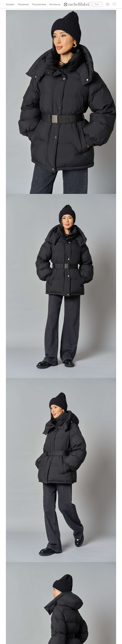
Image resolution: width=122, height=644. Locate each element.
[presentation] (83, 604)
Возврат (11, 602)
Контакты (38, 602)
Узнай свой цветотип (45, 619)
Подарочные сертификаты (13, 621)
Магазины (11, 614)
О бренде (39, 596)
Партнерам (12, 608)
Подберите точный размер (31, 503)
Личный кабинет (17, 628)
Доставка (11, 596)
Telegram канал (42, 614)
